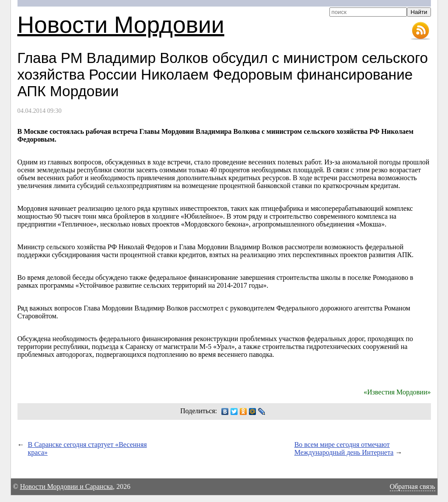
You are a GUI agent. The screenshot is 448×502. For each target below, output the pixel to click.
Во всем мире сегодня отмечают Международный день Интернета (344, 448)
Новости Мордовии (121, 25)
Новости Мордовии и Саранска (66, 486)
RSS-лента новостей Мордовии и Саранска (420, 31)
